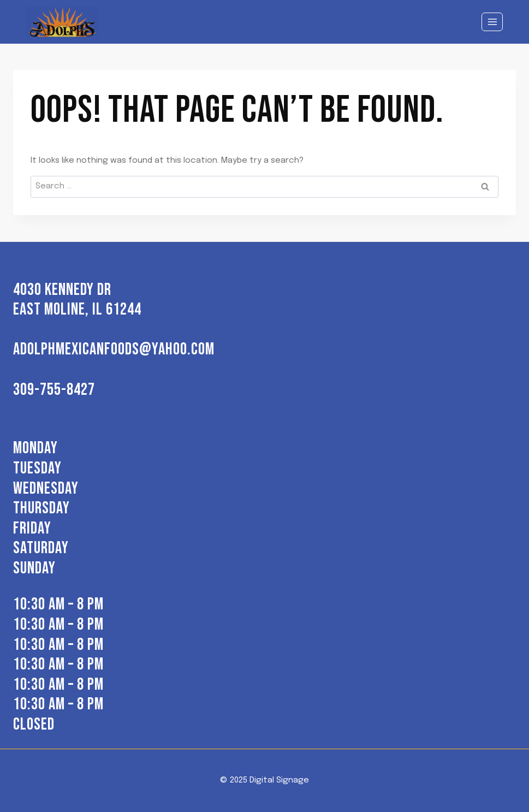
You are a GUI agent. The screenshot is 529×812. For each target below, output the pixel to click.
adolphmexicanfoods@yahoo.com (114, 349)
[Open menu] (492, 22)
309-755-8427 (54, 390)
